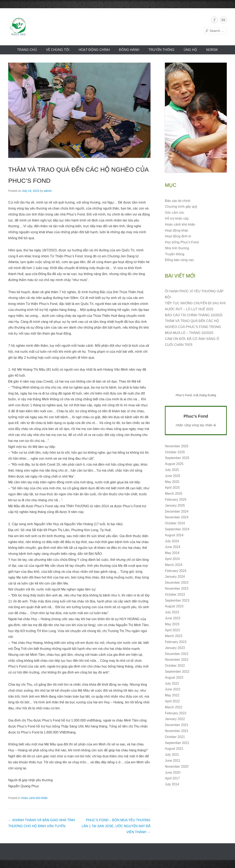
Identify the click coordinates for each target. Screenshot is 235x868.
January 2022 (175, 719)
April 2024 (172, 559)
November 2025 (177, 446)
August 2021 (174, 749)
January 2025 (175, 505)
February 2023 (176, 642)
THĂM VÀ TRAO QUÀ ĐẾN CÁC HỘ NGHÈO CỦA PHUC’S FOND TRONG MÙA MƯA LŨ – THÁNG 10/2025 (193, 327)
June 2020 (173, 773)
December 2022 (177, 654)
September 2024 (177, 529)
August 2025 (174, 464)
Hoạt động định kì (178, 236)
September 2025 (177, 458)
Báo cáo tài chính (178, 201)
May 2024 (172, 553)
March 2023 (174, 636)
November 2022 (177, 660)
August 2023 (174, 606)
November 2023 (177, 589)
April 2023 (172, 630)
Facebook (214, 20)
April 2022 (172, 701)
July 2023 (172, 612)
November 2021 (177, 731)
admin (48, 191)
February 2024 (176, 571)
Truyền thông (161, 50)
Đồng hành (129, 50)
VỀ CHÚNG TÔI (58, 50)
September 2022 (177, 672)
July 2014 (172, 784)
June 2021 (173, 761)
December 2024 (177, 511)
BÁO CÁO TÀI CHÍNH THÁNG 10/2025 (194, 315)
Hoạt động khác (177, 230)
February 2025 (176, 500)
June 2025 (173, 476)
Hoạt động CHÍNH (94, 50)
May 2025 (172, 482)
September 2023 (177, 600)
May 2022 (172, 695)
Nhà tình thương (177, 248)
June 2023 (173, 618)
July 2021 (172, 755)
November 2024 (177, 517)
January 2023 (175, 648)
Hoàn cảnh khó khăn (34, 798)
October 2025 (175, 452)
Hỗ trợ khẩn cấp (177, 218)
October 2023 (175, 594)
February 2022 (176, 713)
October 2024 (175, 523)
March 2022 (174, 707)
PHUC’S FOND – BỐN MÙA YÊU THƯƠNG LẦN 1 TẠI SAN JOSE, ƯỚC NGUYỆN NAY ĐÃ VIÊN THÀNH (116, 826)
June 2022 (173, 689)
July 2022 (172, 684)
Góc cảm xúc (174, 213)
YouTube (223, 20)
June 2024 (173, 547)
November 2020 (177, 767)
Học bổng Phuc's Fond (182, 242)
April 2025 (172, 488)
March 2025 (174, 494)
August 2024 (174, 535)
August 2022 (174, 678)
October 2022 (175, 666)
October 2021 (175, 737)
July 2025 (172, 470)
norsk (212, 50)
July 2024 (172, 541)
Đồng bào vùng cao (179, 260)
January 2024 (175, 577)
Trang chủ (27, 50)
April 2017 (172, 778)
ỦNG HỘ (190, 50)
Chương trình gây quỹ (181, 207)
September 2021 (177, 743)
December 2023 (177, 583)
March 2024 (174, 565)
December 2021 (177, 725)
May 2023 (172, 624)
